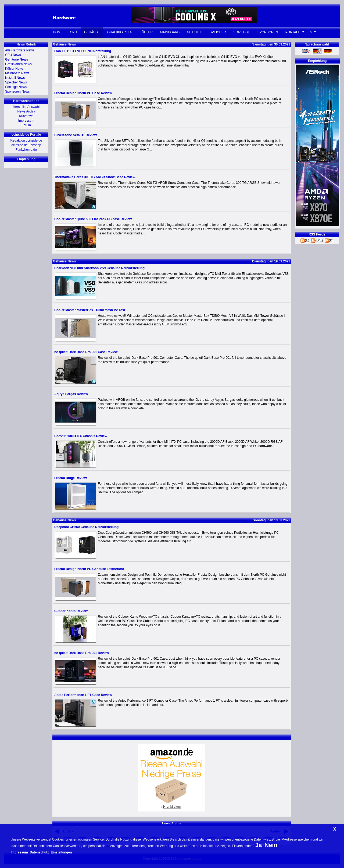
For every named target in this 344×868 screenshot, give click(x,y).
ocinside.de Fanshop (26, 145)
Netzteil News (15, 78)
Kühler (146, 32)
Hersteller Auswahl (26, 107)
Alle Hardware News (20, 50)
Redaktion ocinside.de (26, 140)
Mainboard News (17, 73)
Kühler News (14, 69)
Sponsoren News (17, 92)
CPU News (13, 55)
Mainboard (170, 32)
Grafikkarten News (18, 64)
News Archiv (26, 111)
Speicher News (16, 82)
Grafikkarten (120, 32)
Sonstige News (16, 87)
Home (58, 32)
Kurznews (26, 116)
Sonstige (242, 32)
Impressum (26, 121)
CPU (73, 32)
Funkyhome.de (26, 150)
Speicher (218, 32)
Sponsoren (268, 32)
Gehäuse (92, 32)
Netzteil (195, 32)
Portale (293, 32)
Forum (26, 125)
